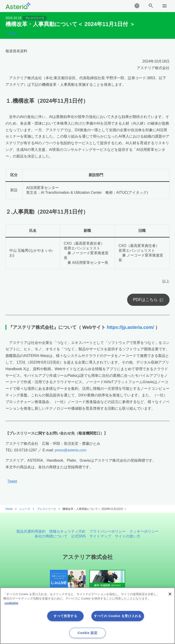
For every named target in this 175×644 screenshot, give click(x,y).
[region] (87, 616)
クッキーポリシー (144, 532)
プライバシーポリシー (108, 532)
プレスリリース (35, 20)
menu (165, 7)
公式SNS (78, 536)
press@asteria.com (71, 454)
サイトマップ (100, 536)
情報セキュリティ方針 (67, 532)
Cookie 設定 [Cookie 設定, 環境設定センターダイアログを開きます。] (87, 633)
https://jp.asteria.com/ (130, 331)
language (137, 7)
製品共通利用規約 (31, 532)
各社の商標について (51, 536)
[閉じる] (170, 594)
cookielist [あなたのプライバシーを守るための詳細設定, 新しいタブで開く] (11, 603)
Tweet (12, 37)
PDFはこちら (145, 304)
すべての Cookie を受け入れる (118, 616)
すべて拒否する (65, 616)
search (151, 7)
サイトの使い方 (128, 536)
